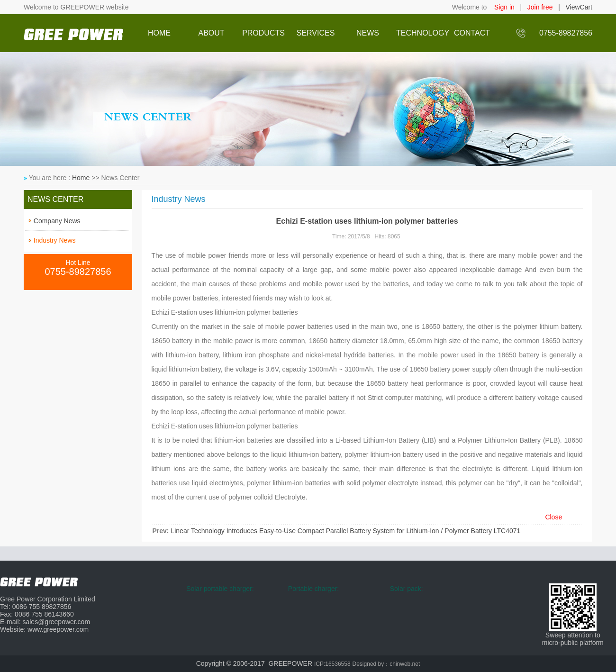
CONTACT (472, 33)
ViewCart (579, 7)
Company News (57, 221)
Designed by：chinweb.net (386, 664)
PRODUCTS (263, 33)
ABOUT (211, 33)
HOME (159, 33)
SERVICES (316, 33)
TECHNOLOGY (420, 33)
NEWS (368, 33)
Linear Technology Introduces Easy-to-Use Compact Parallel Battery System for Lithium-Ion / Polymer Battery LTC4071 (345, 531)
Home (81, 178)
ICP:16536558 (332, 664)
